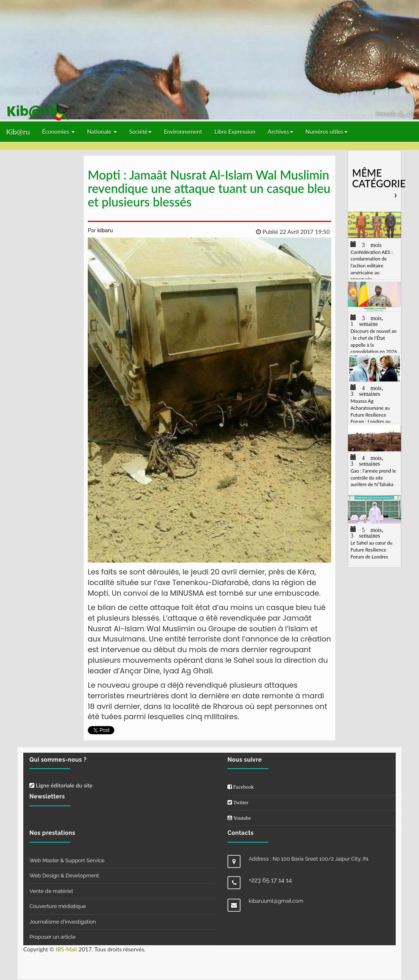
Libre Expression (235, 131)
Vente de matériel (51, 891)
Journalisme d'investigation (63, 922)
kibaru (105, 230)
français (387, 113)
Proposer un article (52, 937)
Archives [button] (280, 131)
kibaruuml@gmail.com (276, 901)
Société (140, 131)
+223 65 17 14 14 (270, 880)
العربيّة (405, 113)
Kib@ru (18, 132)
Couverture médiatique (58, 906)
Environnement (183, 131)
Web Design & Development (64, 876)
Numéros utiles (327, 131)
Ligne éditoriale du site (61, 785)
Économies (58, 131)
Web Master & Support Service (67, 860)
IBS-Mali (66, 949)
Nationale (102, 131)
